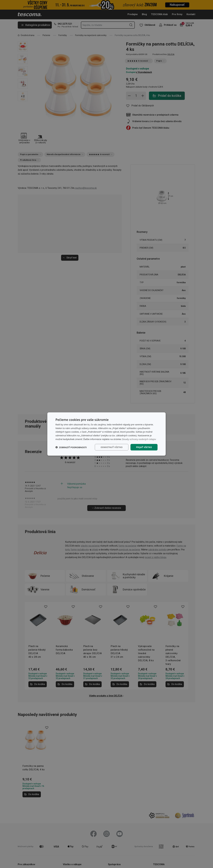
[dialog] (106, 434)
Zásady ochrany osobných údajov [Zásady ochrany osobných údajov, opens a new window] (139, 439)
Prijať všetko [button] (144, 447)
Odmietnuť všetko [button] (112, 447)
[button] (71, 447)
